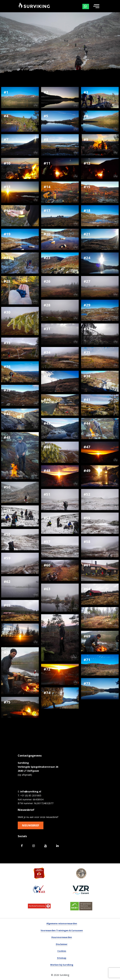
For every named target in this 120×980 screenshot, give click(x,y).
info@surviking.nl (31, 791)
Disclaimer (62, 944)
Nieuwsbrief (31, 825)
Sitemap (62, 958)
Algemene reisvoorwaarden (62, 923)
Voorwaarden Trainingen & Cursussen (62, 930)
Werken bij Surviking (62, 965)
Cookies (62, 951)
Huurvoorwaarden (62, 937)
